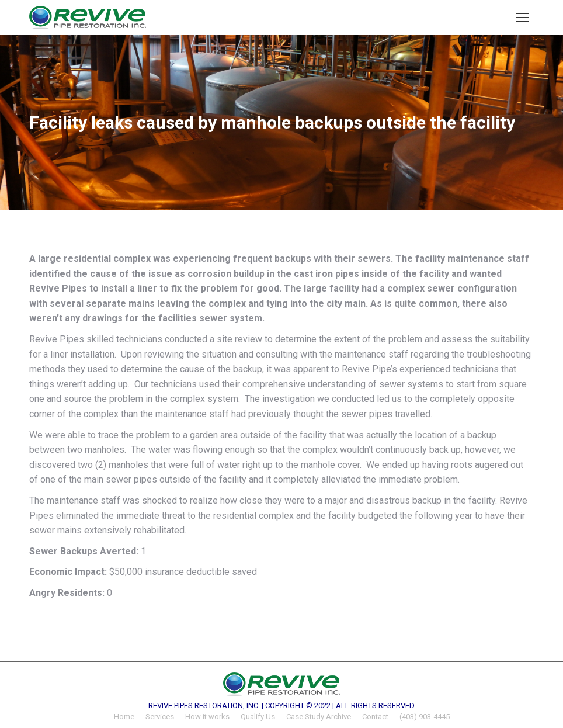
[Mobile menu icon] (522, 18)
